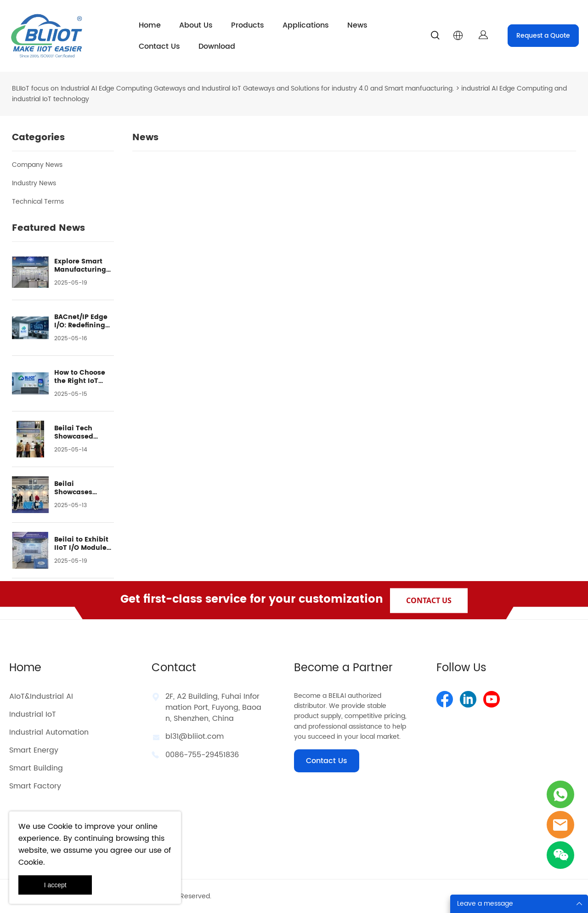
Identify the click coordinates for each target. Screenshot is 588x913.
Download (217, 46)
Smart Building (36, 768)
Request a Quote (543, 36)
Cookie (60, 827)
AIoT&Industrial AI (41, 696)
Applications (306, 25)
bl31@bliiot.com (195, 736)
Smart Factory (35, 786)
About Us (196, 25)
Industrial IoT (33, 714)
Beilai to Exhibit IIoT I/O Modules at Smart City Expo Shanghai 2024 (82, 544)
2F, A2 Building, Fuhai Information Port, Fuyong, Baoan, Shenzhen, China (213, 708)
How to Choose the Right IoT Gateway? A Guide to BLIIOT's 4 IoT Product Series (83, 377)
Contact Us (159, 46)
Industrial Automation (49, 732)
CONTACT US (429, 600)
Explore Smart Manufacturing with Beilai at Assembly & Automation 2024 (84, 266)
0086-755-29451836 (202, 755)
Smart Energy (34, 750)
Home (150, 25)
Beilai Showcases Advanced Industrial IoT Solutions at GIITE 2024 (78, 488)
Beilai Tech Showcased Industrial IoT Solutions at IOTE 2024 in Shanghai (84, 433)
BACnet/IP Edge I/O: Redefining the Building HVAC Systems (81, 321)
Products (248, 25)
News (357, 25)
